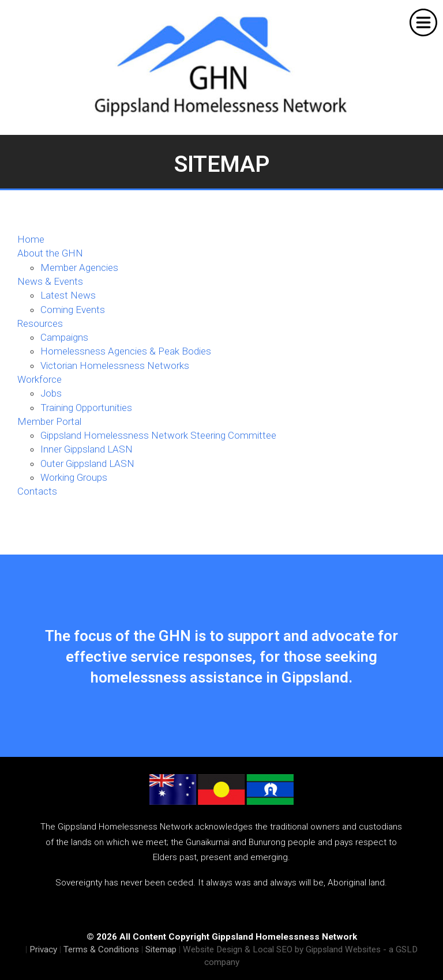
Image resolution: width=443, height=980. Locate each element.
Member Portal (49, 421)
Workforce (40, 379)
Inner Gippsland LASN (87, 449)
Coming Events (73, 310)
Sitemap (161, 949)
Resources (40, 323)
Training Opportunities (86, 408)
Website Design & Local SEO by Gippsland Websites (282, 949)
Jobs (51, 393)
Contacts (37, 491)
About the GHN (50, 253)
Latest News (68, 295)
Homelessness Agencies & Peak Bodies (126, 351)
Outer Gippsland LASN (87, 463)
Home (31, 239)
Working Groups (74, 477)
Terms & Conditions (101, 949)
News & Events (50, 281)
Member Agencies (79, 267)
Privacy (43, 949)
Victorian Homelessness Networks (115, 365)
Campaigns (64, 337)
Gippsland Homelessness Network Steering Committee (158, 435)
